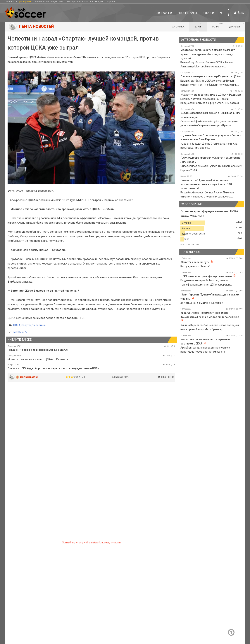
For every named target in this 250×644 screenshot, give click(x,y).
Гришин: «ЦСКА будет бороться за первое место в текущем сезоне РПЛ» (53, 368)
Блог (200, 25)
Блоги (209, 13)
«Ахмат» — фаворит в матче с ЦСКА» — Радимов (38, 359)
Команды (98, 2)
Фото (217, 25)
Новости (164, 13)
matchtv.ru (18, 332)
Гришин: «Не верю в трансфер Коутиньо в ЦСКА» (38, 350)
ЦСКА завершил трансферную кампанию (206, 276)
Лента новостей (29, 377)
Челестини (39, 325)
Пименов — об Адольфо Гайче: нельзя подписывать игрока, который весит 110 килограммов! (206, 184)
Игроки (111, 2)
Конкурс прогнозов (78, 2)
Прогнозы (188, 13)
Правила (10, 2)
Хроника (178, 27)
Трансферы (25, 2)
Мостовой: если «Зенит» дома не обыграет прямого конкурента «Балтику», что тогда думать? (208, 54)
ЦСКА (17, 325)
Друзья (237, 25)
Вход (238, 13)
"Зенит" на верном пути (195, 262)
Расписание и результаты (49, 2)
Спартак (26, 325)
